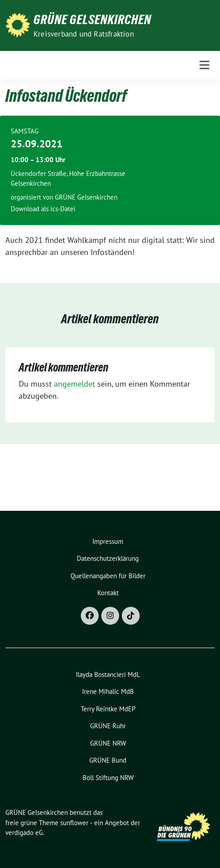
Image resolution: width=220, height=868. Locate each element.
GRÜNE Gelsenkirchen (92, 20)
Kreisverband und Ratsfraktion (84, 34)
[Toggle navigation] (204, 65)
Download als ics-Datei (43, 209)
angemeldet (75, 384)
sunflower (74, 823)
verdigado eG (24, 833)
